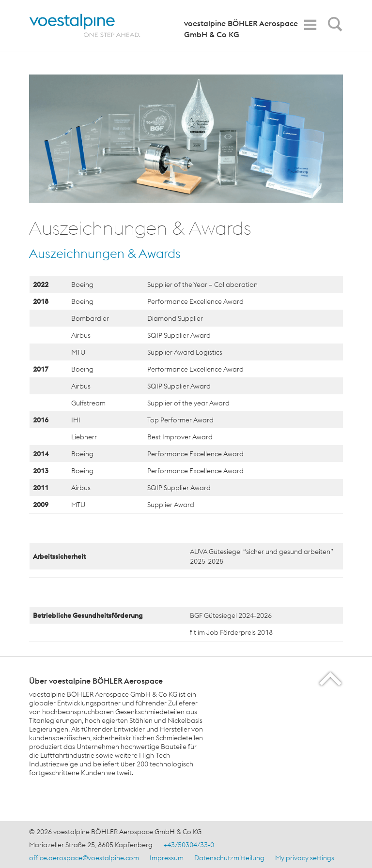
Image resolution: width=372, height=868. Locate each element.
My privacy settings (305, 858)
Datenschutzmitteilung (229, 858)
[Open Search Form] (333, 27)
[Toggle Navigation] (310, 25)
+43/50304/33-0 (189, 845)
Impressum (167, 858)
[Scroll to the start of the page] (331, 679)
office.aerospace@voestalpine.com (84, 858)
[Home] (93, 25)
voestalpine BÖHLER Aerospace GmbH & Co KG (241, 29)
